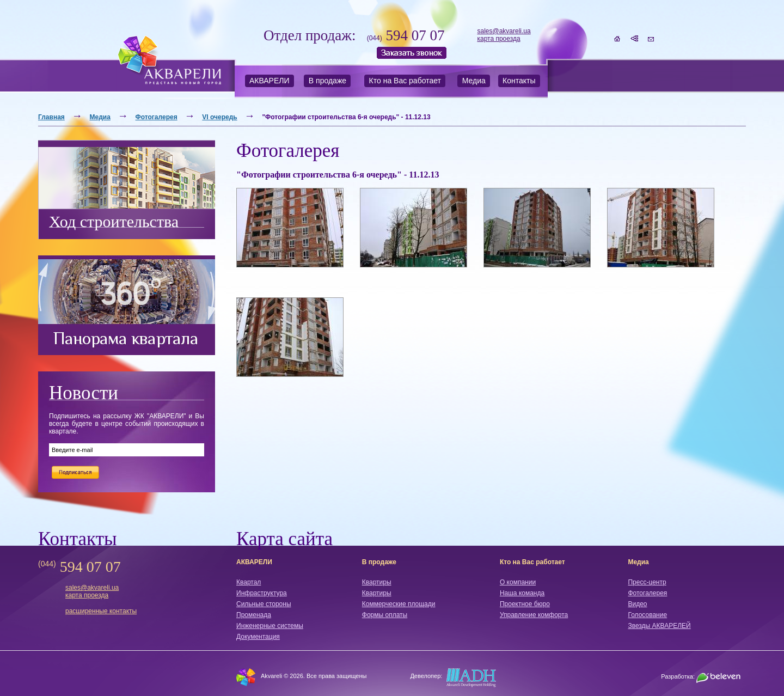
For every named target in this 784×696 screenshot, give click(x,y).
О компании (518, 582)
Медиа (474, 81)
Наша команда (522, 593)
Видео (637, 604)
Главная (51, 117)
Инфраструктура (262, 593)
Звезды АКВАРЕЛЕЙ (659, 626)
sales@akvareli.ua (504, 31)
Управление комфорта (534, 615)
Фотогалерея (157, 117)
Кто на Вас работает (405, 81)
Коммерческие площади (399, 604)
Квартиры (377, 582)
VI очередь (219, 117)
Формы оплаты (385, 615)
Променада (254, 615)
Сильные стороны (264, 604)
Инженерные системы (270, 626)
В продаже (327, 81)
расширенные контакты (101, 611)
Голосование (647, 615)
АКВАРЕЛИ (269, 81)
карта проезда (498, 39)
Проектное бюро (525, 604)
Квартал (249, 582)
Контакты (519, 81)
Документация (258, 637)
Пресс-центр (647, 582)
